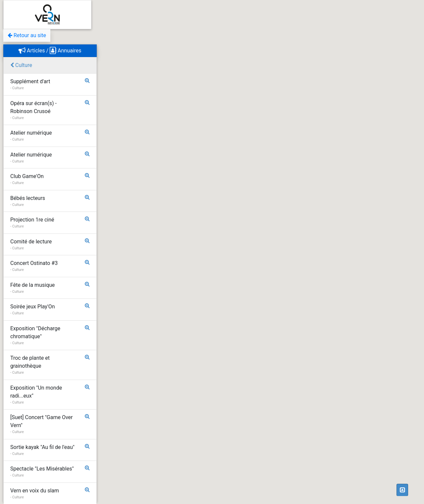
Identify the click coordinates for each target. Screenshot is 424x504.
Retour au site (27, 35)
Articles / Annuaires (50, 51)
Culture (21, 65)
